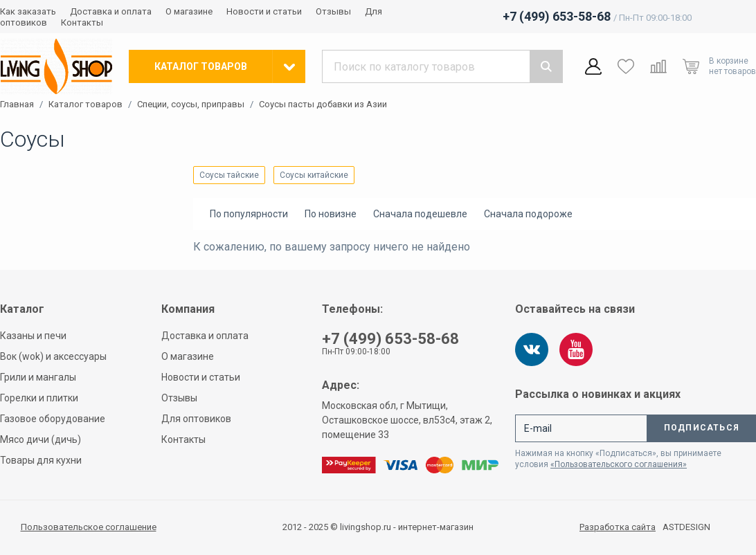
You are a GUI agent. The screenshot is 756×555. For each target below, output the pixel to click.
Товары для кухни (41, 460)
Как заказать (28, 11)
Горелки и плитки (39, 398)
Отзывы (333, 11)
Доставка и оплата (111, 11)
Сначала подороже (528, 214)
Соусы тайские (229, 175)
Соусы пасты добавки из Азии (323, 104)
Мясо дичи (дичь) (40, 439)
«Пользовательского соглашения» (619, 464)
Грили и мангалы (38, 377)
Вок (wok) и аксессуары (53, 356)
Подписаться (702, 428)
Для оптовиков (196, 419)
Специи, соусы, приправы (191, 104)
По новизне (331, 214)
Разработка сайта (618, 527)
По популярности (249, 214)
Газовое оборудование (53, 419)
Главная (17, 104)
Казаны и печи (33, 336)
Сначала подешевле (420, 214)
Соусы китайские (314, 175)
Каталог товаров (85, 104)
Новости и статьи (264, 11)
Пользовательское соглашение (89, 527)
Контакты (82, 22)
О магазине (189, 11)
